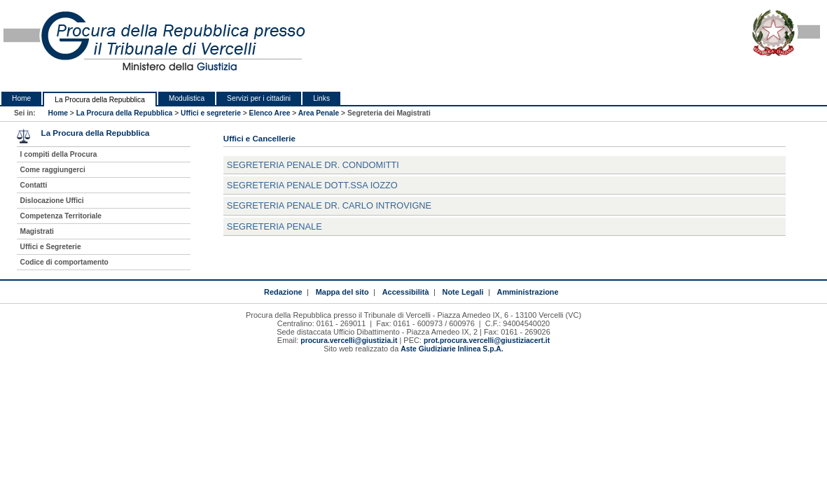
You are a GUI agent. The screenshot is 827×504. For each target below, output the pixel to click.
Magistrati (37, 231)
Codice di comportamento (64, 262)
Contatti (34, 185)
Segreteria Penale (274, 226)
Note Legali (463, 292)
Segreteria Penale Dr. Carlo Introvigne (329, 205)
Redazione (283, 292)
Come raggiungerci (53, 170)
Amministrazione (527, 292)
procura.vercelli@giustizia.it (349, 341)
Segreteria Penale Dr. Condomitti (313, 165)
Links (321, 98)
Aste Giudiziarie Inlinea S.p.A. (452, 349)
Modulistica (187, 98)
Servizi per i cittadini (259, 98)
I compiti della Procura (59, 154)
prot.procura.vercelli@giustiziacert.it (487, 341)
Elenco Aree (270, 113)
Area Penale (319, 113)
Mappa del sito (342, 292)
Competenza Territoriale (61, 216)
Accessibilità (406, 292)
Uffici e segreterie (211, 113)
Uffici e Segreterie (51, 247)
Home (21, 98)
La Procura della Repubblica (100, 100)
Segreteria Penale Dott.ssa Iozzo (312, 185)
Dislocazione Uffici (52, 201)
